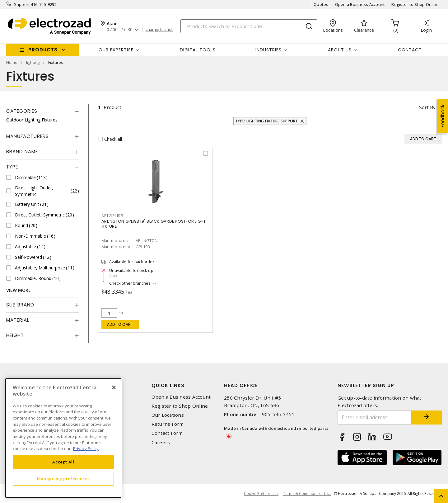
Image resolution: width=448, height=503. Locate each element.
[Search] (249, 26)
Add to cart (120, 324)
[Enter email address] (374, 418)
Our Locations (168, 415)
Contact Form (167, 433)
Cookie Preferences (261, 494)
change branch (159, 30)
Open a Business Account (360, 4)
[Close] (114, 387)
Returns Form (168, 424)
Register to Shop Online (415, 4)
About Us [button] (340, 50)
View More (19, 290)
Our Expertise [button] (116, 50)
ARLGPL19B (112, 216)
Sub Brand (20, 305)
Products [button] (43, 50)
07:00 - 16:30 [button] (120, 30)
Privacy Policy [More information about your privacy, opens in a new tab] (86, 448)
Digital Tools (198, 50)
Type (12, 167)
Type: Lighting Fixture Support (267, 121)
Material (18, 320)
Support (22, 4)
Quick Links (168, 385)
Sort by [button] (427, 107)
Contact (410, 50)
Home (12, 62)
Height (15, 335)
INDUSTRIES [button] (268, 50)
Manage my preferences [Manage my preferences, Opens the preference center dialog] (63, 479)
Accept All (63, 462)
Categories (22, 111)
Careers (161, 442)
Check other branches (130, 283)
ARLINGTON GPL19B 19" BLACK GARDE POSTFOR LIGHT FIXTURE (154, 224)
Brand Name (22, 152)
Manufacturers (28, 136)
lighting (33, 62)
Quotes (321, 4)
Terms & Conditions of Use (307, 494)
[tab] (43, 111)
